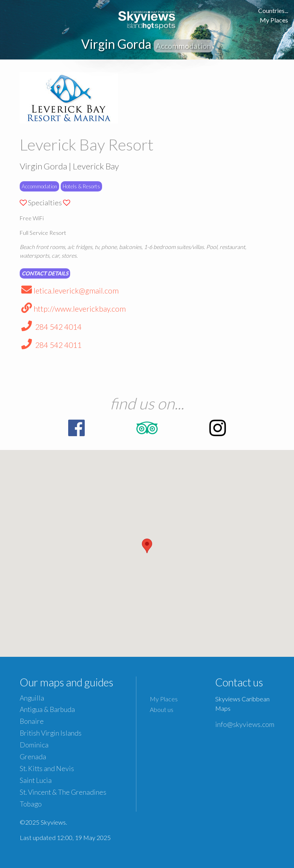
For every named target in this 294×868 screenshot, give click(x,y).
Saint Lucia (36, 780)
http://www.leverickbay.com (73, 309)
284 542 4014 (51, 327)
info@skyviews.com (245, 724)
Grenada (33, 757)
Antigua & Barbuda (47, 709)
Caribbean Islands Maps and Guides (147, 19)
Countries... (273, 10)
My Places (274, 20)
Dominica (34, 745)
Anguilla (32, 698)
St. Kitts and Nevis (47, 769)
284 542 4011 (51, 345)
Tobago (31, 804)
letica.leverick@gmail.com (69, 291)
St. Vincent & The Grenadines (63, 792)
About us (162, 709)
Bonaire (32, 721)
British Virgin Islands (51, 733)
